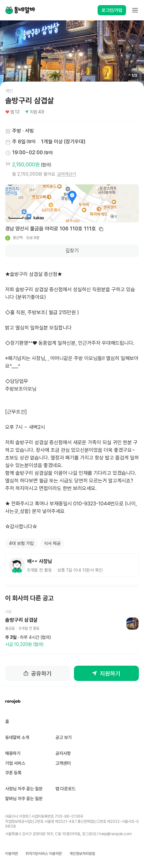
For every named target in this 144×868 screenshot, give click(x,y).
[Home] (20, 10)
